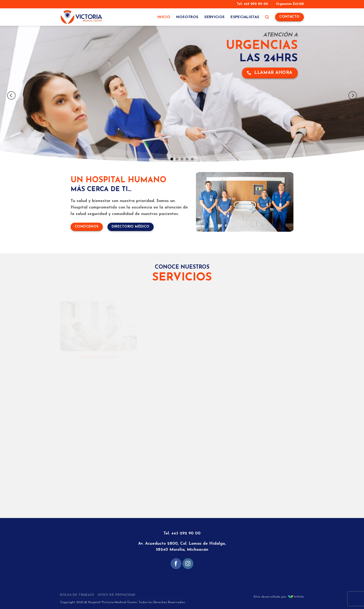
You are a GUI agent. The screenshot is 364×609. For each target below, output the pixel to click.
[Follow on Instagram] (188, 564)
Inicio (164, 17)
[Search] (267, 17)
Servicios (214, 17)
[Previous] (11, 95)
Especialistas (245, 17)
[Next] (353, 95)
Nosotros (187, 17)
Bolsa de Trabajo (77, 595)
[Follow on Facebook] (176, 564)
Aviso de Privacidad (117, 595)
